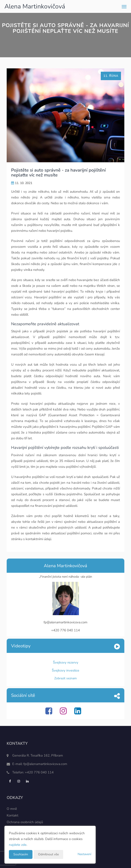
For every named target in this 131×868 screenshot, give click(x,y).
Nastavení (84, 854)
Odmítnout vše (48, 854)
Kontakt (12, 815)
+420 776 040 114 (39, 772)
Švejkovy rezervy (66, 662)
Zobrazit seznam (65, 678)
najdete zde (18, 845)
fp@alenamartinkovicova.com (45, 764)
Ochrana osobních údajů (25, 822)
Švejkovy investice (65, 670)
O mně (12, 809)
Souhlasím (21, 854)
